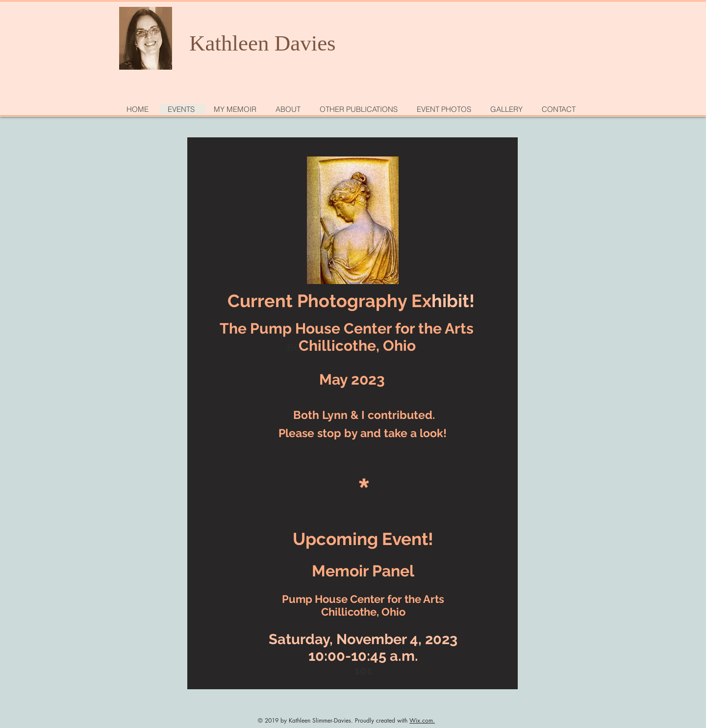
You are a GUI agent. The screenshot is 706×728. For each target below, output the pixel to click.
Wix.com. (422, 720)
